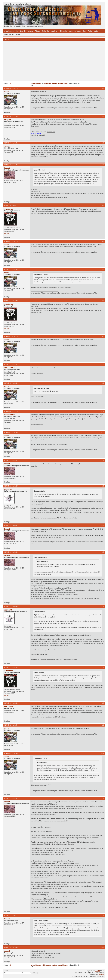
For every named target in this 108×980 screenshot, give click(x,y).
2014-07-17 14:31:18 (11, 336)
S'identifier (63, 31)
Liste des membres (27, 31)
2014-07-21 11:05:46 (11, 526)
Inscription (54, 31)
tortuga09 (7, 120)
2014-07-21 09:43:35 (11, 461)
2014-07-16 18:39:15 (11, 206)
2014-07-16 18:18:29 (11, 165)
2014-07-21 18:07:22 (11, 607)
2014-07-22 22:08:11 (11, 916)
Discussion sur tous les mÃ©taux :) (56, 84)
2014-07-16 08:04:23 (11, 88)
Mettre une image (75, 31)
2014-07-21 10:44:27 (11, 486)
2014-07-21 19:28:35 (11, 668)
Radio (90, 31)
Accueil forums (9, 31)
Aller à (21, 972)
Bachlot (7, 168)
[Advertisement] (54, 61)
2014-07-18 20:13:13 (11, 411)
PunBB (97, 971)
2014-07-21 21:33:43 (11, 703)
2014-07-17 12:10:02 (11, 301)
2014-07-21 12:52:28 (11, 552)
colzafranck (8, 209)
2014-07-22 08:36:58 (11, 725)
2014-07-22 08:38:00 (11, 753)
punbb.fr (102, 974)
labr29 (6, 91)
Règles (37, 31)
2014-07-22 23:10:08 (11, 948)
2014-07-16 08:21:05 (11, 116)
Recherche (45, 31)
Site (17, 31)
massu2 (7, 951)
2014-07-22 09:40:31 (11, 799)
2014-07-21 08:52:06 (11, 432)
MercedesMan (9, 368)
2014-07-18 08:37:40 (11, 383)
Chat (84, 31)
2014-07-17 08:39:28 (11, 270)
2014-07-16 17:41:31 (11, 143)
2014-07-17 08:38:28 (11, 241)
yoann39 (7, 146)
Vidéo (96, 31)
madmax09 (8, 489)
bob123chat (8, 706)
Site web (7, 233)
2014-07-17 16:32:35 (11, 365)
